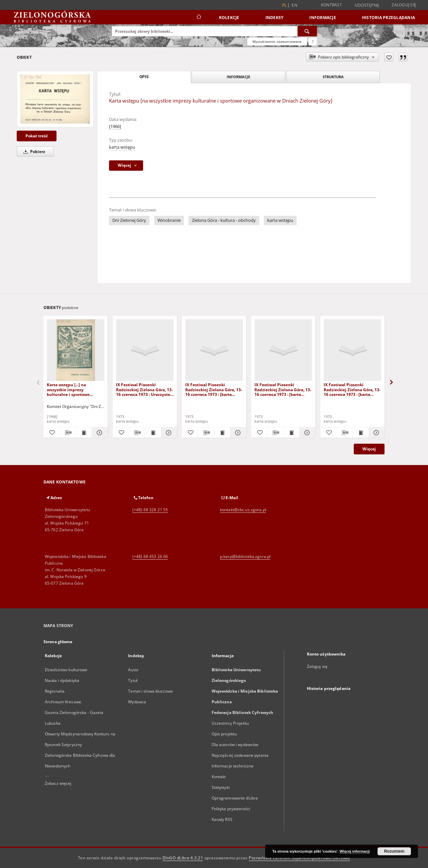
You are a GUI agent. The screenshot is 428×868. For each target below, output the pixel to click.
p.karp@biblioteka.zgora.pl (245, 556)
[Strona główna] (198, 17)
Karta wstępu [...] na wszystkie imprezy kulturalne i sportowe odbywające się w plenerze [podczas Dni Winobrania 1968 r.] (73, 389)
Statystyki (221, 787)
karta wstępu (122, 147)
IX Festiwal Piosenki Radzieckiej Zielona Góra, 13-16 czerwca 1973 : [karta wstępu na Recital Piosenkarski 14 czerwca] (283, 389)
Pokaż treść (37, 136)
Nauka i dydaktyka (62, 680)
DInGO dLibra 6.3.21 (183, 858)
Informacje (323, 18)
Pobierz (33, 152)
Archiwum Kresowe (63, 702)
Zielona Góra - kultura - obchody (224, 220)
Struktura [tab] (333, 77)
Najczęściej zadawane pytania (240, 755)
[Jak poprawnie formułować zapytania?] (313, 41)
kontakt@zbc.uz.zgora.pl (243, 510)
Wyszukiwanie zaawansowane (277, 41)
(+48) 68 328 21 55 (150, 510)
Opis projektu (224, 734)
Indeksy (275, 18)
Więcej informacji (355, 851)
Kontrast (332, 5)
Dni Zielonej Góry (129, 220)
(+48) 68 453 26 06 (150, 556)
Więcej (369, 449)
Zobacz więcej (58, 783)
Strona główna (58, 642)
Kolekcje (229, 18)
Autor (133, 670)
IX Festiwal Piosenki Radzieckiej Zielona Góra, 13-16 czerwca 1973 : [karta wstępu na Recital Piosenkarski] (352, 389)
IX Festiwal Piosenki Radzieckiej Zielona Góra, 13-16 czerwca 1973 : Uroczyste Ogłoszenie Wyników (144, 389)
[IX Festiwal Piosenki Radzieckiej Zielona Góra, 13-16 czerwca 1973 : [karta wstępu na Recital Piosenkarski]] (352, 350)
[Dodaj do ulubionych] (389, 57)
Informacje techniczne (233, 766)
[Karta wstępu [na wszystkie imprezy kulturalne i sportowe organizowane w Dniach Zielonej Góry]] (55, 99)
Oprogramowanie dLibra (235, 798)
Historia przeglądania (389, 18)
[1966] (115, 126)
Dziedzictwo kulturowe (66, 670)
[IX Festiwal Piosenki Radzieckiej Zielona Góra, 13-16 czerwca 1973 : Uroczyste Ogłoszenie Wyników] (145, 350)
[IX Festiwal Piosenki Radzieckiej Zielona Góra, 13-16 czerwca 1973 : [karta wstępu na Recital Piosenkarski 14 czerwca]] (283, 350)
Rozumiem (394, 851)
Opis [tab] (144, 77)
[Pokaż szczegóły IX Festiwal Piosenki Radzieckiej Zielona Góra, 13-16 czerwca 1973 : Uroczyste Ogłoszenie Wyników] (168, 433)
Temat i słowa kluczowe (150, 691)
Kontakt (219, 777)
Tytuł (133, 680)
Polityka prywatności (231, 809)
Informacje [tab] (238, 77)
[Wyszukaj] (307, 31)
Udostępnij (367, 5)
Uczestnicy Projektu (230, 723)
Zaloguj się (404, 5)
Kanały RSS (222, 819)
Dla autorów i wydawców (235, 745)
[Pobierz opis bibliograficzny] (67, 433)
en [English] (294, 5)
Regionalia (55, 691)
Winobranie (169, 220)
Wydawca (137, 702)
